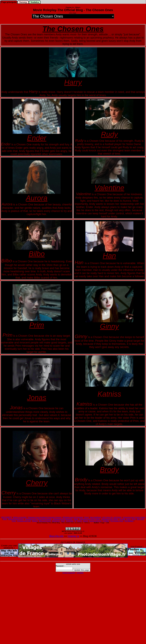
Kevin (5, 519)
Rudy (63, 521)
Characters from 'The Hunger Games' (38, 519)
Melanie (35, 521)
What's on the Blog (20, 517)
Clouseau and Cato (24, 521)
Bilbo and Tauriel (45, 521)
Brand (87, 517)
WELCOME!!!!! (7, 517)
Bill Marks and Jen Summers (73, 517)
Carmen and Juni (95, 521)
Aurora (86, 521)
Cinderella (70, 521)
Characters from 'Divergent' (63, 519)
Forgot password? (69, 573)
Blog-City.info (56, 536)
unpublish (80, 573)
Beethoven (56, 521)
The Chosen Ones (117, 521)
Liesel (128, 519)
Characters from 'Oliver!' (110, 519)
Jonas (76, 519)
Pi (75, 521)
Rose (134, 519)
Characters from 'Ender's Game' (134, 517)
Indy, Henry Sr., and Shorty (112, 517)
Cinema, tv (73, 536)
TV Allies (106, 521)
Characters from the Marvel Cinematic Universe (45, 517)
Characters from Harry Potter (90, 519)
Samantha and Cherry (16, 519)
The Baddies (129, 521)
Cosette (122, 519)
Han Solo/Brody (96, 517)
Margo (80, 521)
